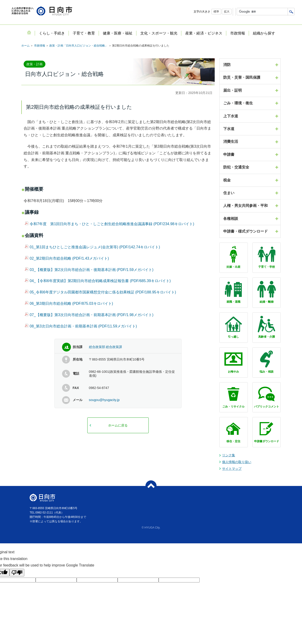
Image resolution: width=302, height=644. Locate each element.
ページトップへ (151, 486)
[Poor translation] (17, 573)
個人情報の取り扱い (237, 462)
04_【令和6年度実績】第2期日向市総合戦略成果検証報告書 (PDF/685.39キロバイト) (98, 281)
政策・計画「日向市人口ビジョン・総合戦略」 (79, 46)
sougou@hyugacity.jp (104, 400)
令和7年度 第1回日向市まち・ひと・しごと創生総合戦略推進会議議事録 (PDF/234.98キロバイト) (109, 224)
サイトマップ (232, 469)
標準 (216, 12)
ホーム (25, 46)
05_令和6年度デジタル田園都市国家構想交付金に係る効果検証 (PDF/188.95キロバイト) (100, 292)
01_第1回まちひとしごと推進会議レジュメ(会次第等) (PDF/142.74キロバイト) (92, 247)
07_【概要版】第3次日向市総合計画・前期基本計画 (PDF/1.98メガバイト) (89, 315)
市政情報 (40, 46)
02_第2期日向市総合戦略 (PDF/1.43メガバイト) (67, 258)
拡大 (227, 12)
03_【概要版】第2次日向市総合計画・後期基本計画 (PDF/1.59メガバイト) (89, 270)
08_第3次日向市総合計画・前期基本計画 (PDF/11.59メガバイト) (81, 326)
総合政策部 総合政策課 (106, 347)
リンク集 (229, 455)
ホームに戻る (118, 425)
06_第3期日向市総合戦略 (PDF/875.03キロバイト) (69, 303)
